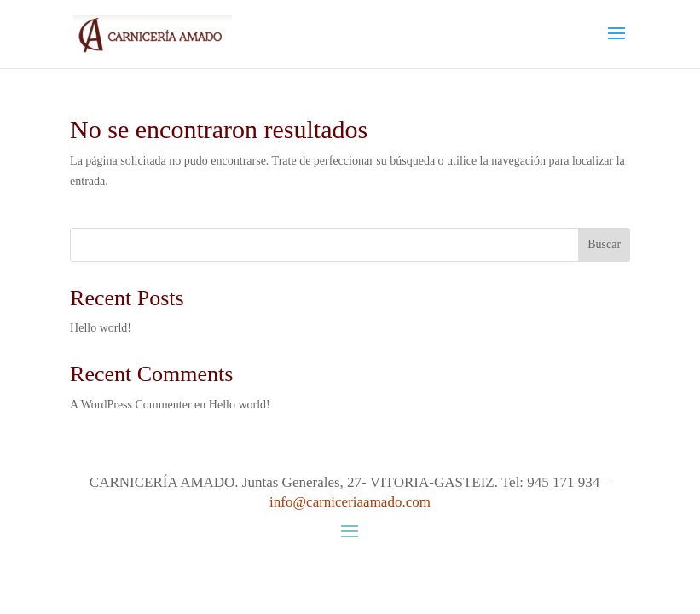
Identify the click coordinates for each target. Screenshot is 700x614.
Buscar (604, 244)
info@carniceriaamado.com (350, 502)
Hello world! (101, 328)
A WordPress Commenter (131, 405)
